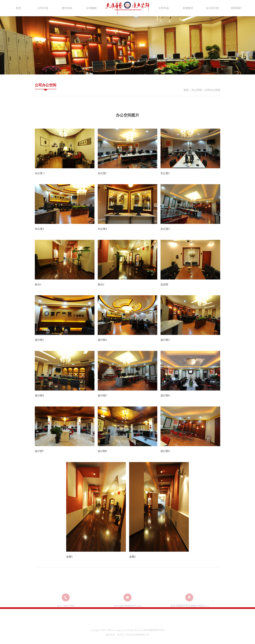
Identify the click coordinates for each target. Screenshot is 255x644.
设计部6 (165, 395)
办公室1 (102, 173)
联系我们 (236, 8)
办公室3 (39, 229)
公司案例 (91, 8)
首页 (19, 8)
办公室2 (165, 173)
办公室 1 (40, 173)
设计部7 (39, 451)
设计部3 (165, 340)
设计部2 (102, 340)
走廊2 (132, 557)
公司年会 (164, 8)
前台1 (38, 284)
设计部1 (39, 340)
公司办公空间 (46, 85)
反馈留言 (188, 8)
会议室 (164, 284)
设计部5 (102, 395)
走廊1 (69, 557)
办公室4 (102, 229)
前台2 (101, 284)
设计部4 (39, 395)
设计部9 (165, 451)
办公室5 (165, 229)
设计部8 (102, 451)
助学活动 (67, 8)
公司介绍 (43, 8)
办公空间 (197, 90)
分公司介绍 (212, 8)
